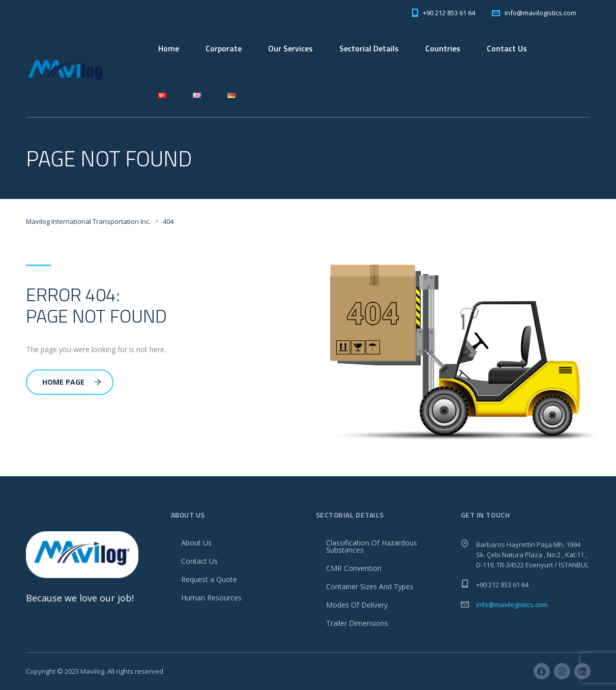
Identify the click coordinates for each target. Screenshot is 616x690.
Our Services (290, 48)
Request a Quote (209, 579)
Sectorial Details (369, 48)
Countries (443, 48)
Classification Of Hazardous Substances (372, 546)
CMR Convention (354, 568)
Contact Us (507, 48)
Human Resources (211, 598)
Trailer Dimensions (357, 623)
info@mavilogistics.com (512, 605)
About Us (196, 543)
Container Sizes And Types (370, 586)
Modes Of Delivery (357, 605)
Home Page (72, 382)
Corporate (224, 48)
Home (169, 48)
